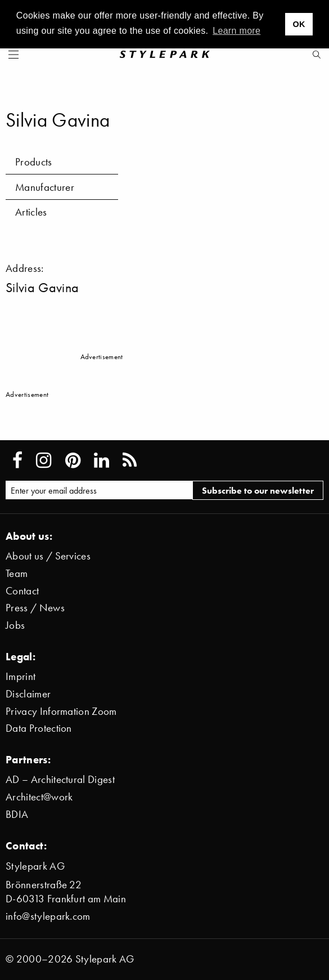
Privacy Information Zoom (61, 711)
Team (17, 573)
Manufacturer (45, 187)
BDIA (17, 814)
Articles (31, 212)
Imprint (21, 676)
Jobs (15, 625)
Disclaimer (28, 694)
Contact (22, 591)
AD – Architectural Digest (60, 779)
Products (34, 162)
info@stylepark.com (48, 916)
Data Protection (39, 728)
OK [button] (299, 24)
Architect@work (39, 797)
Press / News (35, 608)
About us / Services (48, 556)
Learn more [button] (236, 31)
